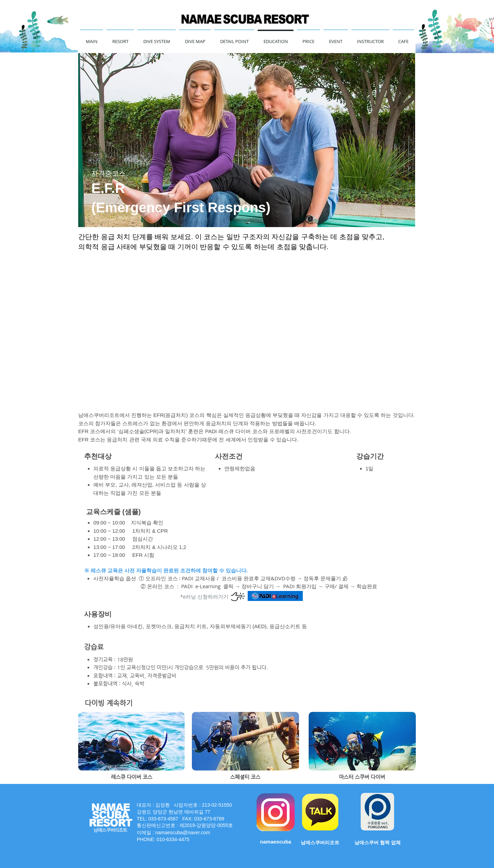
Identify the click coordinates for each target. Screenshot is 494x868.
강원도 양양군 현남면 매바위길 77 (174, 812)
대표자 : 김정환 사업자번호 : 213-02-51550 (184, 805)
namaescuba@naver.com (183, 833)
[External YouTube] (247, 332)
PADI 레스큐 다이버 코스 (234, 431)
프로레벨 (279, 431)
